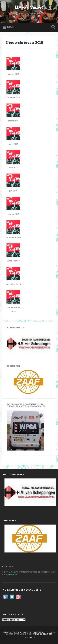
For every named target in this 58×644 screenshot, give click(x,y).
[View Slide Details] (29, 344)
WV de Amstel (29, 7)
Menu (11, 27)
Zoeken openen (53, 27)
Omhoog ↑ (29, 638)
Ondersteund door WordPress (23, 632)
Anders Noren (42, 634)
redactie (13, 575)
